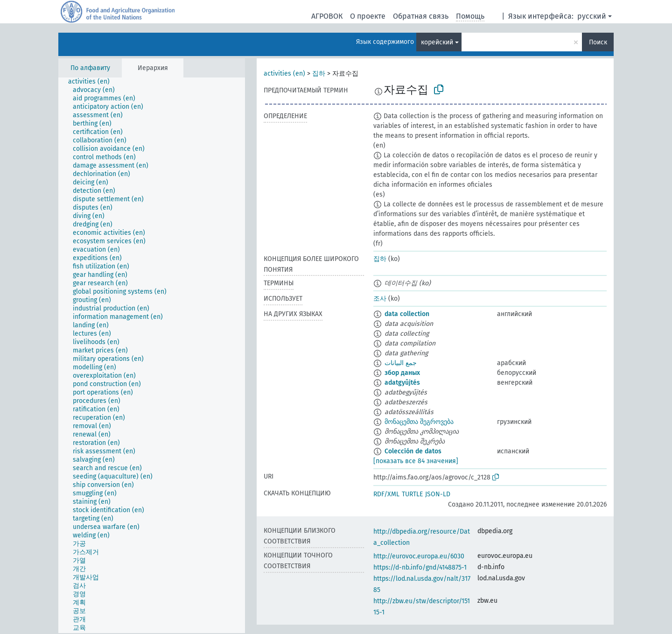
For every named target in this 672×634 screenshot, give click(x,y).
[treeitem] (93, 82)
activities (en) (284, 74)
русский (592, 16)
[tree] (152, 355)
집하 (319, 74)
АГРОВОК (327, 16)
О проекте (368, 16)
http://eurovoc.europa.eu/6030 (419, 556)
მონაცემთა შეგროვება (419, 422)
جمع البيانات (401, 363)
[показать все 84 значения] (416, 461)
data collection (407, 314)
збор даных (402, 373)
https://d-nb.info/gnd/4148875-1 (420, 567)
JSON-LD (438, 494)
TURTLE (412, 494)
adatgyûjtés (402, 383)
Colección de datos (413, 451)
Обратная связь (421, 16)
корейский (437, 42)
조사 (380, 299)
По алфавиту (90, 68)
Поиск (598, 42)
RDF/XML (386, 494)
